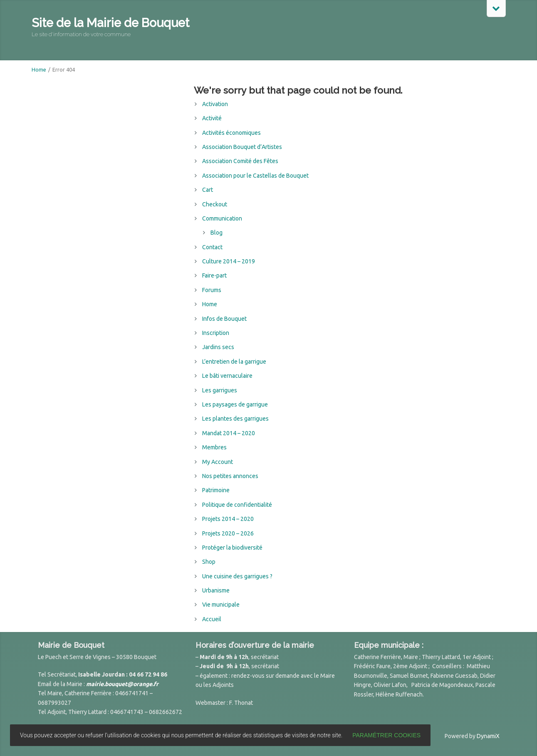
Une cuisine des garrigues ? (237, 576)
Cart (208, 190)
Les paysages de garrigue (235, 404)
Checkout (215, 204)
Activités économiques (231, 133)
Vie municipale (221, 605)
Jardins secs (218, 347)
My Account (218, 462)
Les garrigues (220, 390)
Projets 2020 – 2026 (228, 533)
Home (39, 69)
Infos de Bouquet (224, 319)
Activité (212, 118)
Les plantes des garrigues (235, 419)
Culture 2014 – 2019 (229, 261)
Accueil (212, 619)
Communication (222, 218)
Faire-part (214, 275)
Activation (215, 104)
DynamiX (488, 736)
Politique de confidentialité (237, 505)
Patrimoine (216, 490)
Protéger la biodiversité (232, 548)
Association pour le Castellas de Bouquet (255, 176)
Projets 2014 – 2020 (228, 519)
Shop (209, 562)
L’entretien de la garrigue (234, 362)
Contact (212, 247)
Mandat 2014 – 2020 (229, 433)
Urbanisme (216, 590)
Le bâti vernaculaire (227, 376)
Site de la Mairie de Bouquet (110, 23)
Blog (217, 233)
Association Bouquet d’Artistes (242, 147)
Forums (212, 290)
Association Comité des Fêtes (240, 161)
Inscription (216, 333)
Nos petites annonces (230, 476)
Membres (214, 447)
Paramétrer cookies (386, 735)
